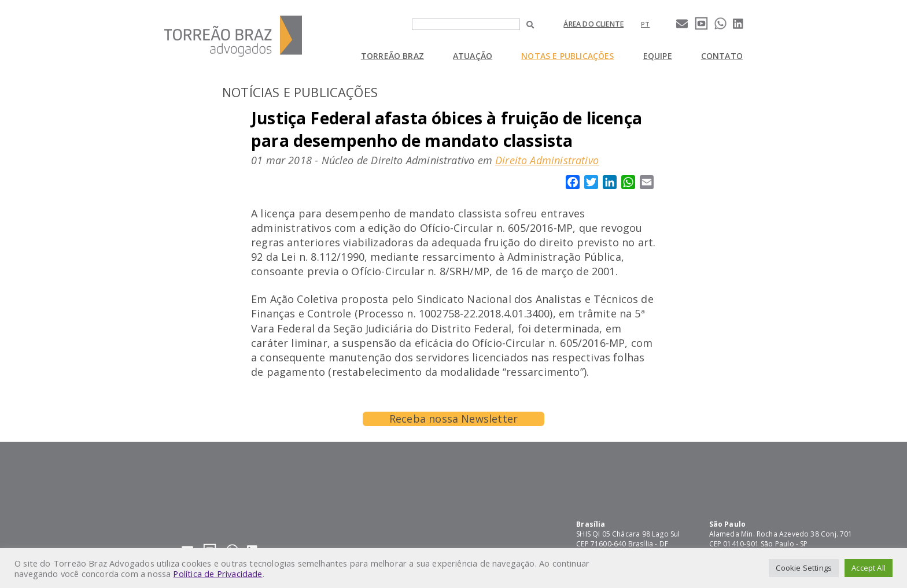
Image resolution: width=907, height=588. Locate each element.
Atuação (473, 56)
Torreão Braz (392, 56)
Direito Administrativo (547, 160)
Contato (722, 56)
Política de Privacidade (217, 574)
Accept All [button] (869, 568)
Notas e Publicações (567, 56)
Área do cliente (593, 24)
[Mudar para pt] (645, 24)
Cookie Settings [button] (804, 568)
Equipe (658, 56)
